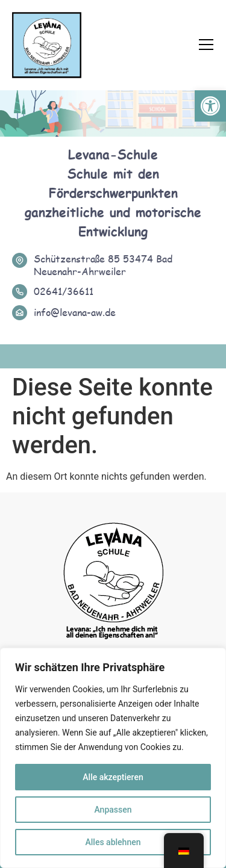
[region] (113, 758)
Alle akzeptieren (113, 777)
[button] (210, 106)
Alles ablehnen (113, 842)
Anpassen (113, 810)
